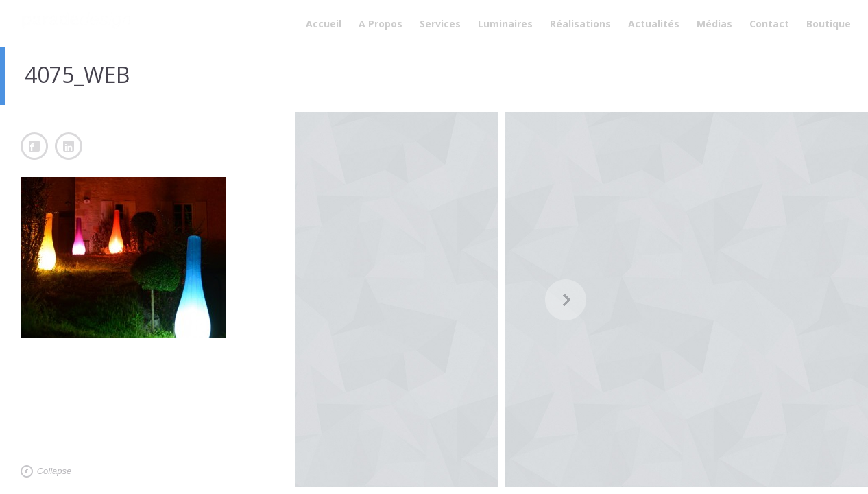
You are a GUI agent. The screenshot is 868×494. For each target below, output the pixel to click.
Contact (769, 24)
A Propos (381, 24)
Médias (714, 24)
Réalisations (580, 24)
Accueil (324, 24)
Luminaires (505, 24)
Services (440, 24)
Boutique (829, 24)
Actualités (654, 24)
